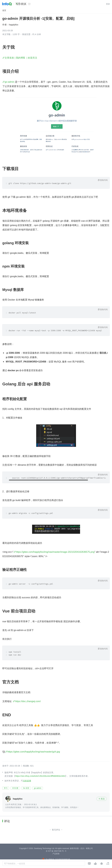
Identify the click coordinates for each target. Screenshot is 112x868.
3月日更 (15, 788)
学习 (6, 788)
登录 (108, 4)
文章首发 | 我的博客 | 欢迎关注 (21, 58)
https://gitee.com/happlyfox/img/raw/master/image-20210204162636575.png (55, 552)
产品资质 (56, 854)
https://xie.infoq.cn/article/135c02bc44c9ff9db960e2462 (40, 776)
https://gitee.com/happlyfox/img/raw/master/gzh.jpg (34, 752)
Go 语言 (26, 788)
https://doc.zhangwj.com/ (28, 701)
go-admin (10, 82)
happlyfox (14, 25)
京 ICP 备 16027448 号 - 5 (56, 851)
